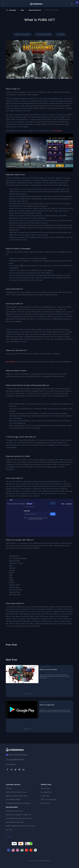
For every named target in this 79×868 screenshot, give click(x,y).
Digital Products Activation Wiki (16, 796)
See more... (11, 829)
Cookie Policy (45, 796)
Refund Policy (45, 803)
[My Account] (72, 4)
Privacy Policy (45, 788)
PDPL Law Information (49, 799)
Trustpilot (9, 837)
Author (61, 35)
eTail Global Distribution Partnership (18, 803)
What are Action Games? (48, 669)
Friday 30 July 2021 (43, 35)
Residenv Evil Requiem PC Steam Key (18, 815)
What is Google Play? (47, 705)
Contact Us (12, 764)
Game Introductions (22, 35)
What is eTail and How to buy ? (17, 792)
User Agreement (46, 792)
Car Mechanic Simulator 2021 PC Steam (19, 818)
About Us (9, 788)
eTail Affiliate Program (13, 799)
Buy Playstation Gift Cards (15, 822)
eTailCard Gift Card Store (14, 811)
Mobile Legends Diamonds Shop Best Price (20, 826)
